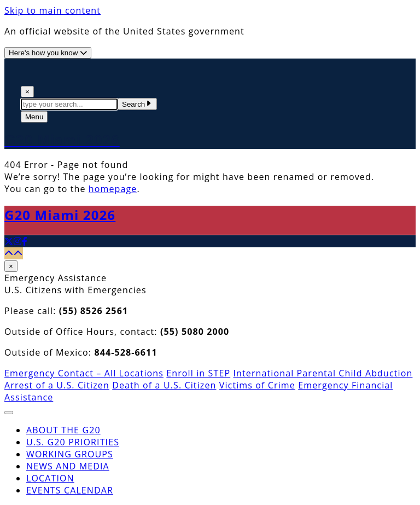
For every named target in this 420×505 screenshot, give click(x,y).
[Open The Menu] (34, 117)
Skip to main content (52, 10)
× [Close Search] (27, 92)
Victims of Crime (257, 385)
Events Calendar (70, 490)
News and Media (68, 466)
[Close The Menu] (9, 413)
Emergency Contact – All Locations (84, 373)
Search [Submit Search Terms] (137, 104)
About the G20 (63, 430)
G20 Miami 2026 (60, 215)
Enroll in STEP (198, 373)
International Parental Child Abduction (323, 373)
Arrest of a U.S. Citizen (57, 385)
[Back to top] (14, 253)
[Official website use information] (48, 53)
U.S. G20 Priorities (73, 442)
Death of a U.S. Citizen (164, 385)
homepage (113, 189)
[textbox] (69, 104)
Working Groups (70, 454)
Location (50, 478)
